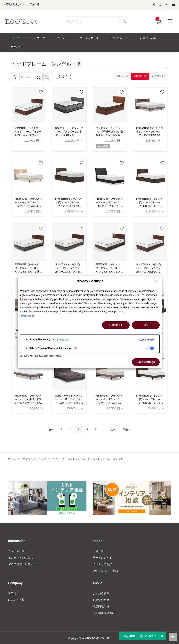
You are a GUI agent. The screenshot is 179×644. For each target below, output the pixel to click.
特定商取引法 (101, 605)
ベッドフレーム (80, 457)
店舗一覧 (98, 549)
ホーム (12, 457)
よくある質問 (101, 592)
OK (146, 325)
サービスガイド (102, 556)
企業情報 (14, 592)
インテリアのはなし (21, 556)
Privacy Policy (27, 316)
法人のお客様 (16, 599)
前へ (47, 427)
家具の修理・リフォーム (23, 563)
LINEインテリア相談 (105, 569)
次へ (115, 427)
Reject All (116, 325)
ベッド (59, 457)
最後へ (130, 427)
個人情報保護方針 (104, 612)
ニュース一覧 (16, 549)
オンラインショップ (36, 457)
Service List (63, 340)
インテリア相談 (102, 563)
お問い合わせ (101, 599)
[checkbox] (150, 348)
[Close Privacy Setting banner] (156, 282)
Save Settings (146, 362)
